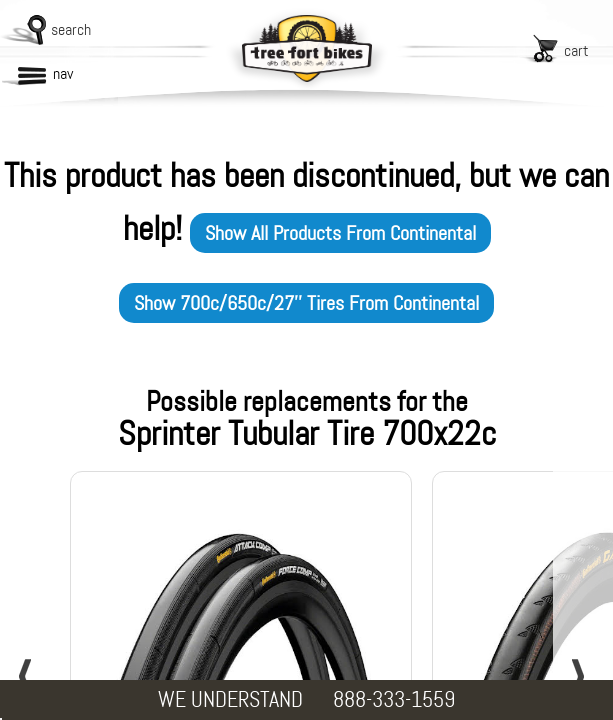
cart (576, 50)
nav (63, 73)
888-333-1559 (394, 699)
